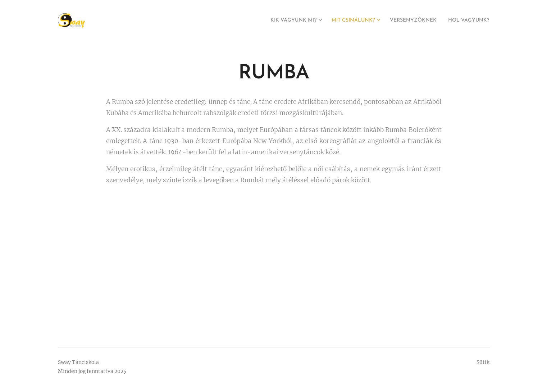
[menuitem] (273, 20)
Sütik (483, 362)
